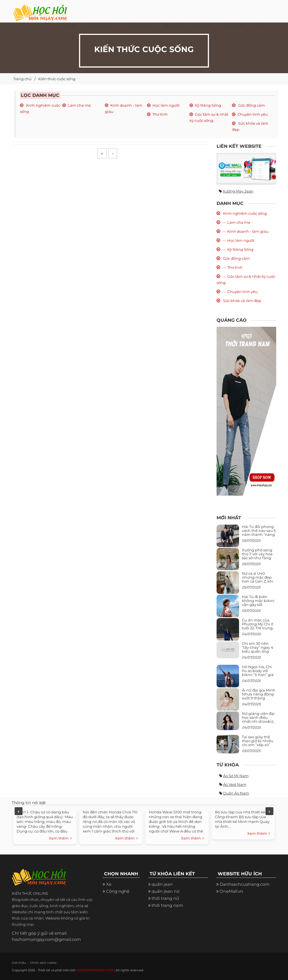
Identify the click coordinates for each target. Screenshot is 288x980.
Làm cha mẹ (79, 105)
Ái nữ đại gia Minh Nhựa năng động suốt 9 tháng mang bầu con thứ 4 (259, 698)
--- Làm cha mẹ (236, 222)
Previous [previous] (19, 811)
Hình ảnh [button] (233, 25)
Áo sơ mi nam (236, 776)
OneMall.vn (231, 891)
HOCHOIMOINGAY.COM (95, 970)
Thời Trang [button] (139, 25)
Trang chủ (22, 79)
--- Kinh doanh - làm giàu (245, 231)
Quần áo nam (236, 793)
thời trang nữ (165, 898)
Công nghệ (118, 891)
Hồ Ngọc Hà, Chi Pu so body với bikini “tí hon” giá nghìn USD (258, 673)
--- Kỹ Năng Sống (238, 249)
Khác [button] (260, 25)
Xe (109, 884)
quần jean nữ (166, 891)
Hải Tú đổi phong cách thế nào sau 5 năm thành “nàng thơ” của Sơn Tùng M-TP (259, 535)
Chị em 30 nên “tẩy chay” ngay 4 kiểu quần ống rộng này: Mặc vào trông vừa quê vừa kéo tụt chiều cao (259, 653)
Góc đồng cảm (251, 105)
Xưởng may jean (238, 191)
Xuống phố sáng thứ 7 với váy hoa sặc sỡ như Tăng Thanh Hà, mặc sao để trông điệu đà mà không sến (258, 560)
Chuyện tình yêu (253, 114)
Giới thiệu (18, 962)
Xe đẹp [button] (70, 25)
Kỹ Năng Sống (208, 105)
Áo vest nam (235, 784)
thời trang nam (167, 905)
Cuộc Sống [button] (102, 25)
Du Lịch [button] (202, 25)
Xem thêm (60, 838)
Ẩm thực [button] (173, 25)
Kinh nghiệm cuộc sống (245, 213)
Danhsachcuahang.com (245, 884)
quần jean (162, 884)
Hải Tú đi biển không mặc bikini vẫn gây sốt (258, 601)
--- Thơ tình (232, 267)
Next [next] (269, 811)
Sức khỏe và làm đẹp (242, 301)
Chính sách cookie (39, 962)
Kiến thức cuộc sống (57, 79)
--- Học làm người (238, 240)
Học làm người (166, 105)
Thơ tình (160, 114)
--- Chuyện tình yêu (240, 292)
